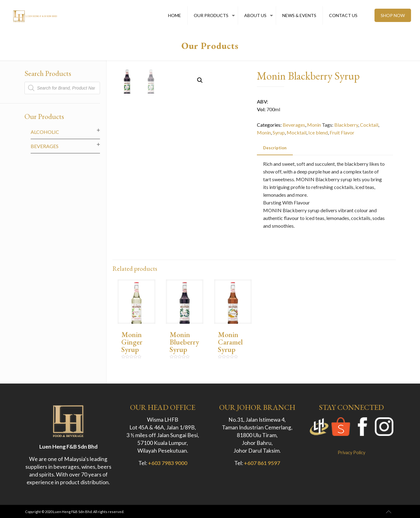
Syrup (279, 132)
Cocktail (369, 125)
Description (275, 148)
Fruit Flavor (342, 132)
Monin (314, 125)
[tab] (275, 148)
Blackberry (346, 125)
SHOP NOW (393, 15)
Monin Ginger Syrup (132, 342)
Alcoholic (45, 132)
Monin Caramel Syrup (230, 342)
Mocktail (297, 132)
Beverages (294, 125)
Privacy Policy (351, 452)
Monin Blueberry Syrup (184, 342)
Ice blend (318, 132)
